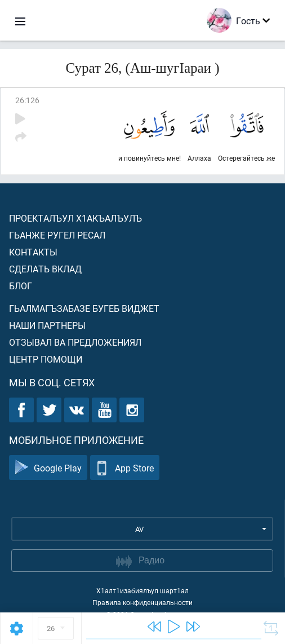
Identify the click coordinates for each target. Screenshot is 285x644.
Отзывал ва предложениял (75, 342)
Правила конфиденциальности (142, 602)
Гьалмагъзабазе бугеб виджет (84, 308)
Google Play (48, 468)
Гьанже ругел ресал (57, 235)
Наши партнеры (47, 325)
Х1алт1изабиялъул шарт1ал (142, 590)
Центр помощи (46, 359)
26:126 (27, 100)
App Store (125, 468)
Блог (21, 286)
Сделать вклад (45, 269)
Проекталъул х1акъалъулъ (75, 218)
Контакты (33, 252)
